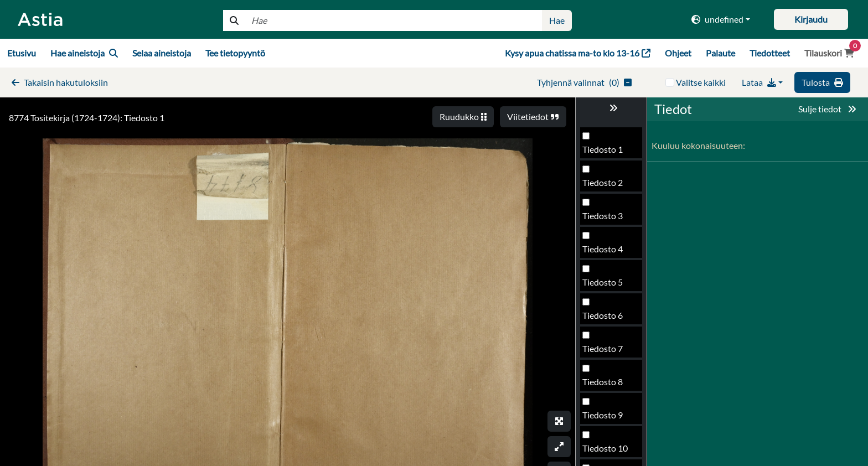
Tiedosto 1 (603, 149)
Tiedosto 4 (603, 249)
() (584, 82)
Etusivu (22, 53)
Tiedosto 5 (603, 282)
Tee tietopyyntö (235, 53)
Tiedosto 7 (603, 348)
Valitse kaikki (701, 82)
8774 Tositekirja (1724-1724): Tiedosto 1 (87, 118)
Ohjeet (678, 53)
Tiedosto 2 (603, 182)
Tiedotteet (770, 53)
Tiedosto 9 (603, 415)
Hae (557, 20)
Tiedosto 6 (603, 315)
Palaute (720, 53)
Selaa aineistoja (162, 53)
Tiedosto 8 (603, 382)
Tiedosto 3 (603, 216)
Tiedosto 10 (605, 448)
